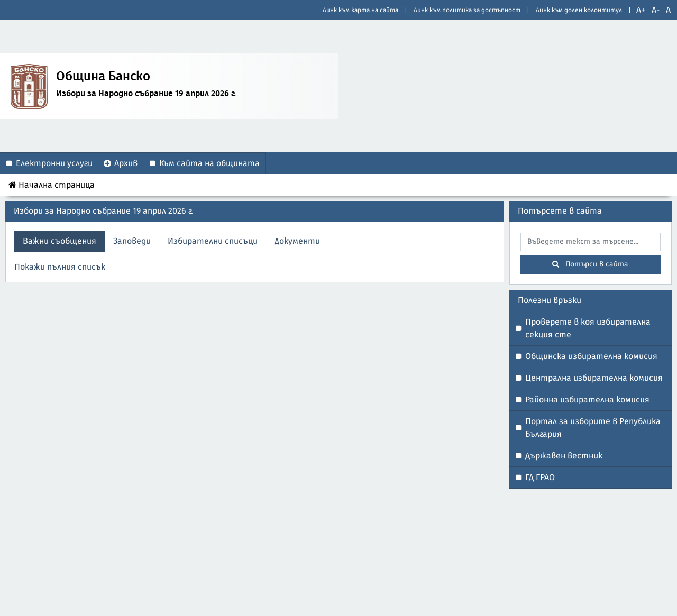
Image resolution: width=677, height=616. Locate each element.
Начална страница (52, 185)
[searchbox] (591, 242)
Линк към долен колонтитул (579, 10)
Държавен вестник (564, 456)
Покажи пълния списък (60, 267)
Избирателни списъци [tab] (213, 241)
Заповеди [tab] (132, 241)
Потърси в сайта (590, 264)
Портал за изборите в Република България (593, 428)
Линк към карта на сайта (360, 10)
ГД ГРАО (540, 477)
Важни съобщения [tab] (60, 241)
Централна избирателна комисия (594, 378)
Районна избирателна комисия (587, 400)
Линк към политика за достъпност (467, 10)
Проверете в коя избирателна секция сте (588, 328)
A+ (641, 10)
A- (656, 10)
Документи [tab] (297, 241)
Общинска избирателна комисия (591, 356)
